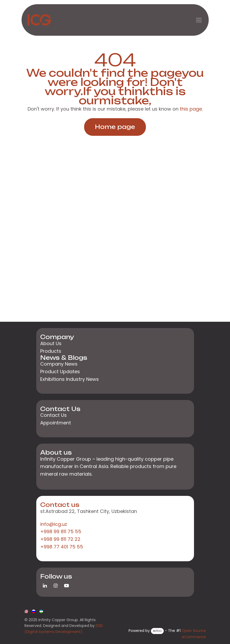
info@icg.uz (54, 524)
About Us (51, 343)
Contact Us (53, 415)
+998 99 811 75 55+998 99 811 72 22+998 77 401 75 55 (62, 539)
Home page (115, 127)
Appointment (56, 423)
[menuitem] (27, 611)
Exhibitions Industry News (70, 379)
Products (51, 351)
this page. (191, 109)
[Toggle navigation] (199, 20)
